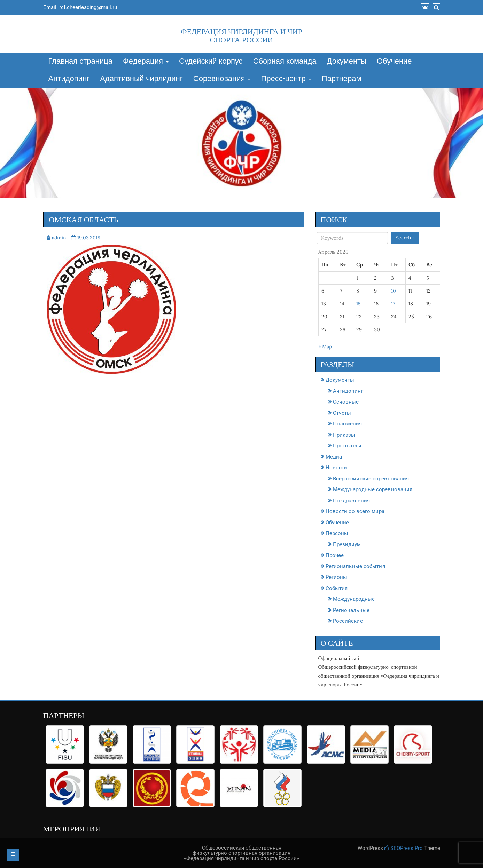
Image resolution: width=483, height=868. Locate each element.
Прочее (335, 555)
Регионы (337, 577)
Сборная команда (285, 62)
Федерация (146, 62)
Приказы (344, 435)
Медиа (334, 457)
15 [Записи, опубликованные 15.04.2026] (359, 304)
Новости (337, 468)
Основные (346, 402)
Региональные (351, 610)
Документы (347, 62)
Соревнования (222, 79)
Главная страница (81, 62)
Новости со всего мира (355, 511)
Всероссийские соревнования (371, 479)
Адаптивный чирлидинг (141, 79)
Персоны (337, 533)
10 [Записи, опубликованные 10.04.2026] (394, 291)
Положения (348, 424)
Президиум (347, 544)
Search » (405, 238)
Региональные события (355, 566)
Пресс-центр (286, 79)
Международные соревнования (373, 489)
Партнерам (342, 79)
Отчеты (342, 413)
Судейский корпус (211, 62)
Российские (348, 621)
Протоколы (347, 446)
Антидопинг (69, 79)
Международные (354, 599)
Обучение (394, 62)
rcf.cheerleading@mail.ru (88, 7)
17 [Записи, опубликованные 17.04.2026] (393, 304)
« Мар (325, 347)
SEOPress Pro (404, 848)
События (337, 588)
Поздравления (351, 501)
